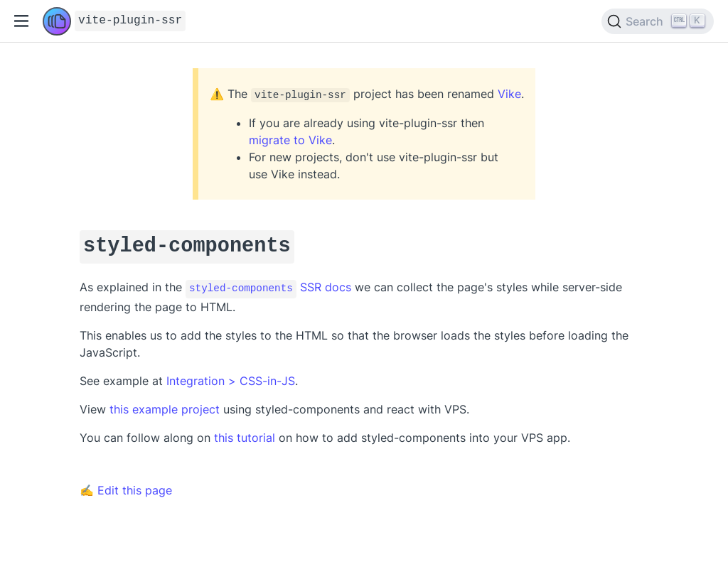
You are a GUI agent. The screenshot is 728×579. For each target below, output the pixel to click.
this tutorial (245, 433)
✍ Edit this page (126, 485)
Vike (509, 94)
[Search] (658, 21)
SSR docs (268, 284)
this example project (165, 404)
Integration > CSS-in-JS (231, 376)
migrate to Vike (290, 140)
